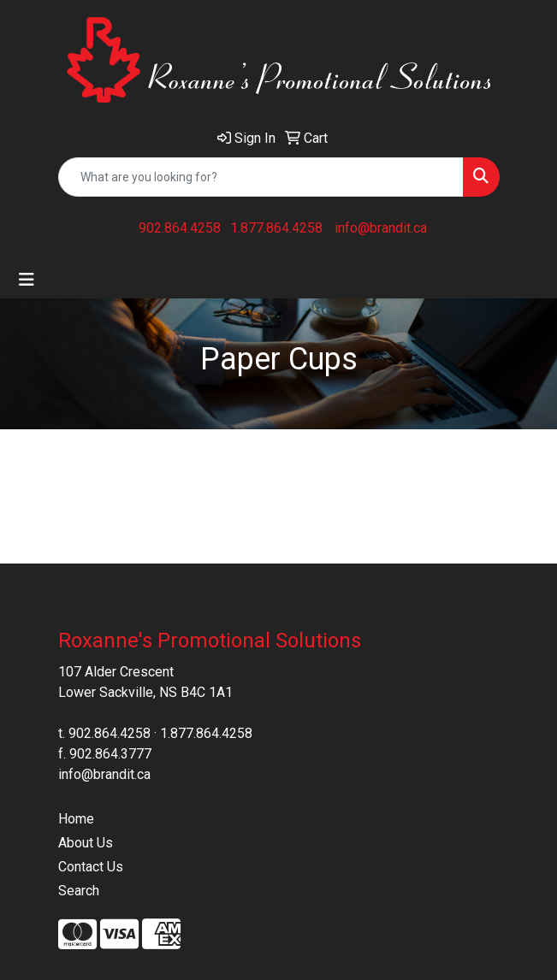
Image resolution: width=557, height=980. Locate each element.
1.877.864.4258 (276, 228)
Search (79, 891)
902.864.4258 (180, 228)
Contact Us (91, 867)
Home (76, 819)
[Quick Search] (261, 177)
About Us (86, 843)
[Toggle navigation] (27, 280)
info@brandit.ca (381, 228)
